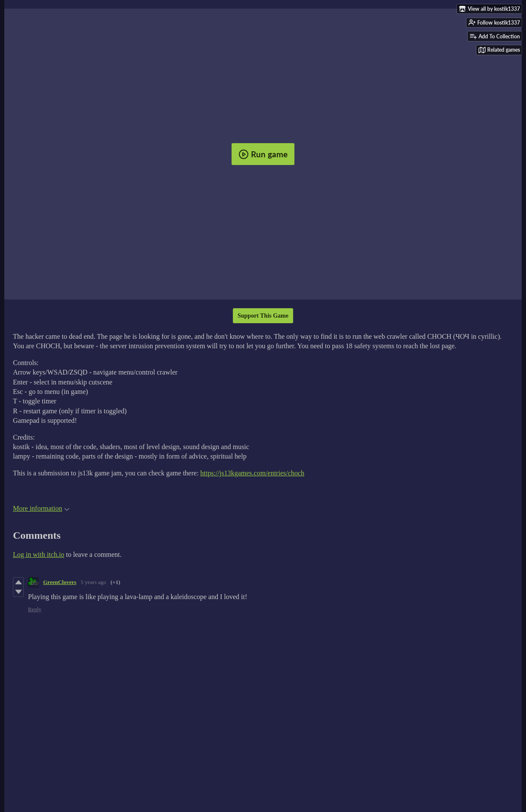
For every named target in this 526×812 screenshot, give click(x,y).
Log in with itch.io (39, 554)
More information (41, 508)
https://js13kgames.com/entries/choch (252, 473)
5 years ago (93, 582)
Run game (263, 154)
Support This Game (263, 316)
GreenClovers (60, 582)
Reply (35, 609)
